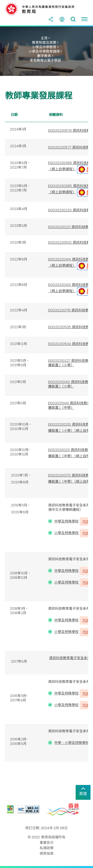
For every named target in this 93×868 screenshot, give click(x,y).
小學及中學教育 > (45, 47)
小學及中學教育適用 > (45, 51)
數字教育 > (45, 56)
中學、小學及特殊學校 (72, 743)
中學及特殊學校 (66, 521)
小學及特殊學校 (66, 533)
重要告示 (47, 843)
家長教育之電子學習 (45, 60)
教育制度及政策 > (45, 43)
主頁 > (45, 38)
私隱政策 (47, 848)
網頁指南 (47, 853)
